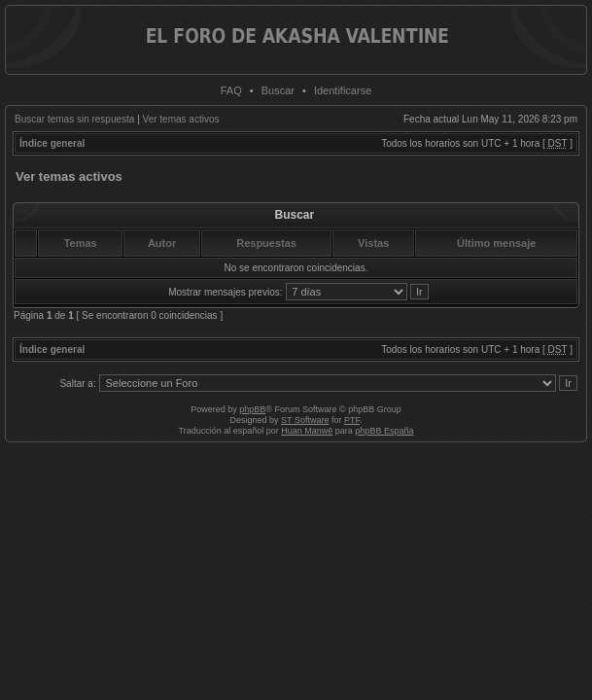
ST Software (305, 420)
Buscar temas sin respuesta (74, 119)
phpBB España (384, 431)
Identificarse (343, 90)
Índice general (52, 143)
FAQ (231, 90)
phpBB (252, 409)
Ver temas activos (181, 119)
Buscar (278, 90)
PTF (352, 420)
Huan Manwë (307, 431)
